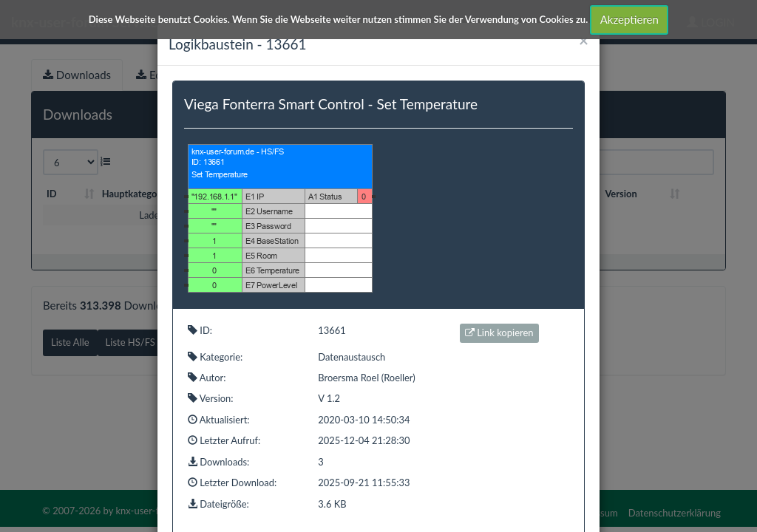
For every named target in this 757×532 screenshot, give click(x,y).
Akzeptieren (629, 19)
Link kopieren (499, 332)
